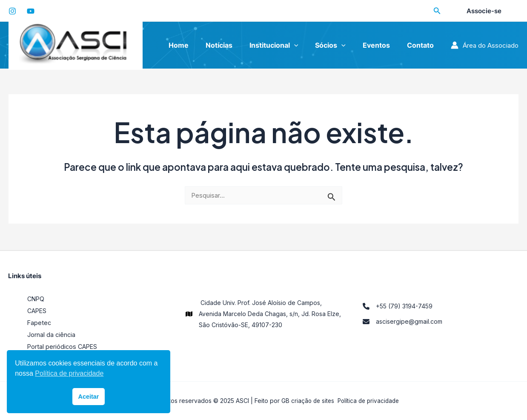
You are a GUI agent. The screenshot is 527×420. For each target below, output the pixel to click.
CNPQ (36, 299)
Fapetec (40, 323)
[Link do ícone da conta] (485, 45)
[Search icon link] (437, 12)
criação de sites (311, 401)
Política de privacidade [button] (69, 373)
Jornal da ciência (52, 335)
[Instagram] (12, 11)
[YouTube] (31, 11)
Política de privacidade (369, 401)
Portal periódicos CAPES (63, 347)
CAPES (38, 311)
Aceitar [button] (89, 397)
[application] (306, 45)
